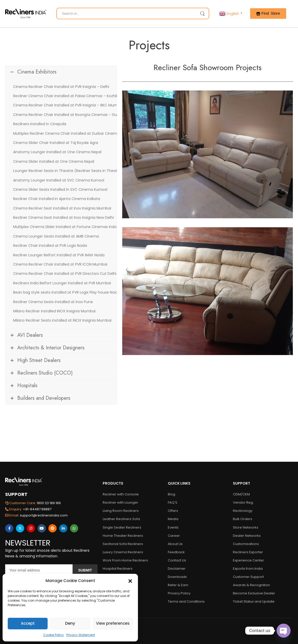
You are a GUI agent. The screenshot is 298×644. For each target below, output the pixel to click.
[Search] (133, 13)
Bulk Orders (243, 519)
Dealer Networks (247, 536)
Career (174, 536)
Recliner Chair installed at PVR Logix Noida (50, 246)
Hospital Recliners (118, 569)
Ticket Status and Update (254, 601)
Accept (28, 623)
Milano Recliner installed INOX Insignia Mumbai (54, 311)
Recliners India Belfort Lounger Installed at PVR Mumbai (62, 283)
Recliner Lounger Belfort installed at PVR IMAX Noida (59, 255)
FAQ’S (173, 502)
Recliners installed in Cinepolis (40, 124)
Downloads (177, 577)
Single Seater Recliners (122, 527)
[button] (130, 581)
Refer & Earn (178, 585)
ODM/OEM (241, 494)
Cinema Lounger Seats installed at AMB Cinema (56, 236)
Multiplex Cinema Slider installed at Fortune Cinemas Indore (67, 227)
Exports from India (248, 569)
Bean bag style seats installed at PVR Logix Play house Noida (67, 292)
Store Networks (246, 527)
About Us (175, 544)
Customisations (246, 544)
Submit (85, 570)
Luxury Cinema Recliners (123, 552)
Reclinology (243, 511)
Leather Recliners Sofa (121, 519)
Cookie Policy (54, 635)
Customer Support (248, 577)
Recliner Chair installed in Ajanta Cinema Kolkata (57, 199)
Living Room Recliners (121, 511)
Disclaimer (177, 569)
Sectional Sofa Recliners (123, 544)
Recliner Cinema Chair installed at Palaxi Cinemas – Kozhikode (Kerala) (77, 96)
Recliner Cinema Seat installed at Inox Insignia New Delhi (63, 217)
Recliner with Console (121, 494)
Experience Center (248, 560)
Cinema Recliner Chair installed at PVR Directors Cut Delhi (65, 274)
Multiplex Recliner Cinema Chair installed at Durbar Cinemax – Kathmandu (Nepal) (87, 133)
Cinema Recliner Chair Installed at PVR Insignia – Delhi (61, 87)
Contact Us (177, 560)
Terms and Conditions (186, 601)
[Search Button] (202, 13)
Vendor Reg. (243, 502)
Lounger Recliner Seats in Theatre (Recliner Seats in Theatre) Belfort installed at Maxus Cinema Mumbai (107, 171)
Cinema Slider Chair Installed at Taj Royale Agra (56, 143)
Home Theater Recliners (123, 536)
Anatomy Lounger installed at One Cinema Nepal (57, 152)
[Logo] (26, 13)
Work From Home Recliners (125, 560)
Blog (172, 494)
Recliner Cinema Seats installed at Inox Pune (53, 302)
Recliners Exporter (248, 552)
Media (173, 519)
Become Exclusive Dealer (254, 593)
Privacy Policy (179, 593)
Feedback (176, 552)
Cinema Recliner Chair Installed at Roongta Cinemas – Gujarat (69, 115)
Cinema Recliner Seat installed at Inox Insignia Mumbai (62, 208)
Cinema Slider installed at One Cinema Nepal (54, 161)
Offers (173, 511)
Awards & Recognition (251, 585)
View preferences (113, 623)
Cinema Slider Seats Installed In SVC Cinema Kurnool (60, 189)
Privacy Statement (81, 635)
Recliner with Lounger (120, 502)
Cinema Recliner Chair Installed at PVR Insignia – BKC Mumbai (68, 105)
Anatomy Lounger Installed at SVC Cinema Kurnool (59, 180)
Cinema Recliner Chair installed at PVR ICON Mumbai (60, 264)
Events (173, 527)
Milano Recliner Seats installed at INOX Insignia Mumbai (62, 320)
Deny (70, 623)
